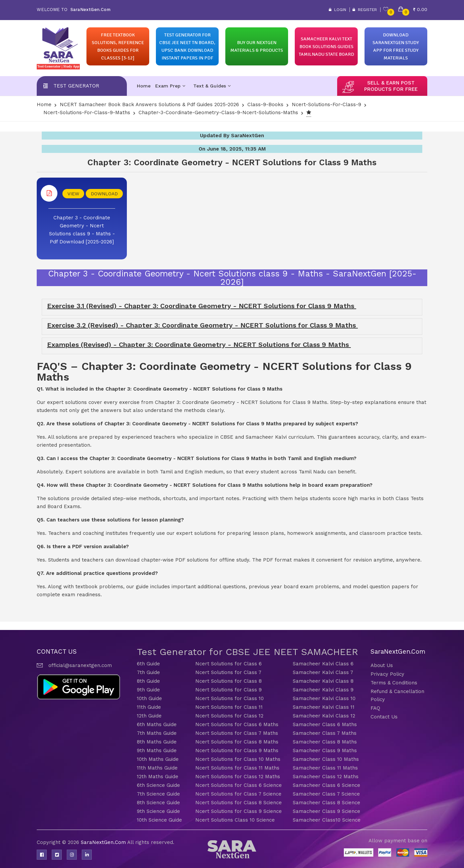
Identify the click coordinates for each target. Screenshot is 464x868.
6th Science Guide (158, 785)
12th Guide (149, 716)
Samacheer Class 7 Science (326, 794)
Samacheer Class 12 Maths (326, 777)
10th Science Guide (159, 820)
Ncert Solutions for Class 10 (229, 698)
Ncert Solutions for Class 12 (229, 716)
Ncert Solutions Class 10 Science (235, 820)
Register (365, 10)
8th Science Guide (158, 803)
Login (337, 10)
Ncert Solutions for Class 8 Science (239, 803)
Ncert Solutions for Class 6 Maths (237, 724)
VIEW (73, 194)
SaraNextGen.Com (104, 842)
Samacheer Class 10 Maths (326, 759)
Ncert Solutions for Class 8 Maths (237, 742)
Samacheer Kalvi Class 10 (324, 698)
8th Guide (148, 681)
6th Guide (148, 664)
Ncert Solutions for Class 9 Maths (237, 750)
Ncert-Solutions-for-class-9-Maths (87, 113)
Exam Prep (170, 86)
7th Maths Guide (157, 733)
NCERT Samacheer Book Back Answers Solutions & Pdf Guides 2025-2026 (149, 104)
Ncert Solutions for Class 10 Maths (238, 759)
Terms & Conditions (394, 683)
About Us (382, 665)
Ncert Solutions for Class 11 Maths (237, 768)
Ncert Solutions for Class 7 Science (238, 794)
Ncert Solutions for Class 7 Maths (237, 733)
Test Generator (76, 86)
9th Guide (148, 690)
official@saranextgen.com (80, 665)
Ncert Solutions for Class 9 (228, 690)
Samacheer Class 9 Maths (325, 750)
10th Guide (149, 698)
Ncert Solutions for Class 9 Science (239, 811)
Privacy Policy (387, 674)
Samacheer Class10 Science (327, 820)
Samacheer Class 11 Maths (325, 768)
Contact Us (384, 717)
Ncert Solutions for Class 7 (228, 672)
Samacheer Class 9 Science (326, 811)
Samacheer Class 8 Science (326, 803)
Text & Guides (212, 86)
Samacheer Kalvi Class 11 (324, 707)
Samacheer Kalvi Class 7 (323, 672)
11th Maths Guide (157, 768)
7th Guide (148, 672)
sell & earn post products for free (391, 86)
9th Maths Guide (157, 750)
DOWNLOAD (104, 194)
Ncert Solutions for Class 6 (228, 664)
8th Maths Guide (157, 742)
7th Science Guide (158, 794)
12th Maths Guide (158, 777)
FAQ (375, 708)
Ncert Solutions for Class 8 (228, 681)
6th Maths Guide (157, 724)
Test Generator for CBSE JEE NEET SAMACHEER (248, 652)
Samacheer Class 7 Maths (325, 733)
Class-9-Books (265, 104)
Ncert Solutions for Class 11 (229, 707)
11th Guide (149, 707)
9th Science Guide (158, 811)
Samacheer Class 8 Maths (325, 742)
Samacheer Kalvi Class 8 (323, 681)
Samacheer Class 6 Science (326, 785)
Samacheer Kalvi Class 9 (323, 690)
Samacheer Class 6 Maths (325, 724)
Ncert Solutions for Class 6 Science (239, 785)
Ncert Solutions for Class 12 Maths (238, 777)
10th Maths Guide (158, 759)
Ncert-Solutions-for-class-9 (326, 104)
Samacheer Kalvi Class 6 (323, 664)
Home (144, 86)
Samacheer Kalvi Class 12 (324, 716)
